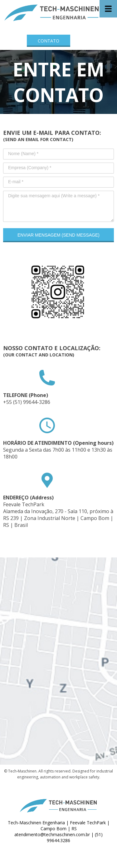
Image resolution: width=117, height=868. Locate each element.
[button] (49, 41)
